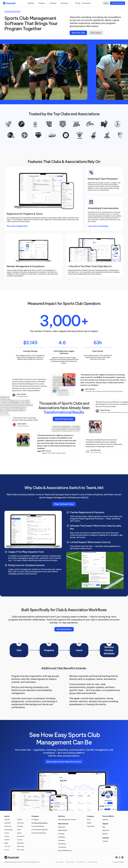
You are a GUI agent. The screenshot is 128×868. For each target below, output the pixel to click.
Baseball (7, 820)
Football (7, 840)
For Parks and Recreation (39, 833)
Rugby (6, 843)
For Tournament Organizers (40, 830)
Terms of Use (59, 862)
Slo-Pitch (7, 846)
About (89, 820)
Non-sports (21, 850)
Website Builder (63, 830)
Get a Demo (86, 3)
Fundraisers (62, 840)
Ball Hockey (8, 826)
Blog (104, 827)
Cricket (7, 833)
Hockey (7, 836)
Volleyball (20, 826)
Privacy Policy (70, 862)
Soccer (7, 850)
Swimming (20, 823)
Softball (19, 820)
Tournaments (62, 847)
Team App (61, 834)
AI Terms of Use (92, 862)
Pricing (78, 3)
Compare (105, 841)
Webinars (105, 834)
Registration (62, 827)
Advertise (105, 820)
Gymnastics (21, 836)
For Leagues (35, 820)
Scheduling (61, 837)
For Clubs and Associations (40, 823)
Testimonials (91, 826)
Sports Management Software (67, 820)
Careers (89, 823)
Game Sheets (62, 844)
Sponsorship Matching (65, 850)
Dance (19, 830)
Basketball (8, 823)
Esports (19, 833)
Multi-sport (21, 846)
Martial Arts (21, 843)
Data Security (81, 862)
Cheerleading (8, 830)
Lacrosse (20, 840)
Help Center (106, 830)
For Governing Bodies (38, 826)
